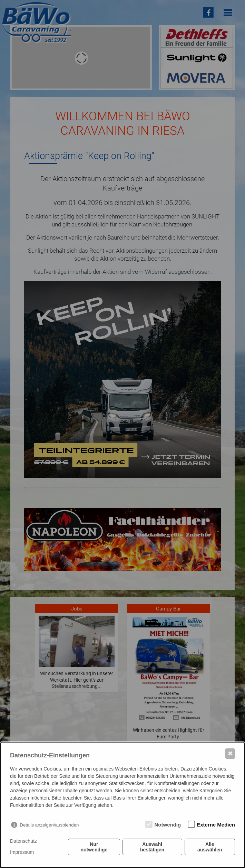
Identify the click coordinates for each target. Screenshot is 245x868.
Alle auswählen (210, 847)
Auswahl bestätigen (152, 847)
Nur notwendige (94, 847)
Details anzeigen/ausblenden (49, 825)
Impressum (22, 852)
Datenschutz (23, 841)
